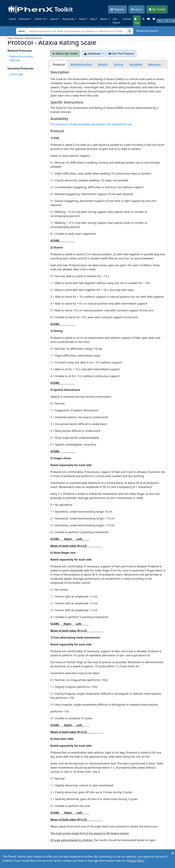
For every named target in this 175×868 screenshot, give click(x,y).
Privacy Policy (136, 861)
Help (93, 19)
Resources (68, 19)
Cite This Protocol (121, 54)
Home (12, 19)
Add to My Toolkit (65, 54)
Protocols (24, 19)
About (104, 19)
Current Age (16, 74)
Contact (127, 19)
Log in (137, 9)
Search (54, 19)
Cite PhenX (116, 21)
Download (92, 54)
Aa (167, 21)
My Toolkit (157, 9)
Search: (19, 31)
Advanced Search (147, 31)
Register (117, 9)
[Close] (173, 853)
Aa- (160, 21)
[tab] (59, 65)
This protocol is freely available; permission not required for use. (92, 124)
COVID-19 (40, 19)
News (82, 19)
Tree (137, 21)
